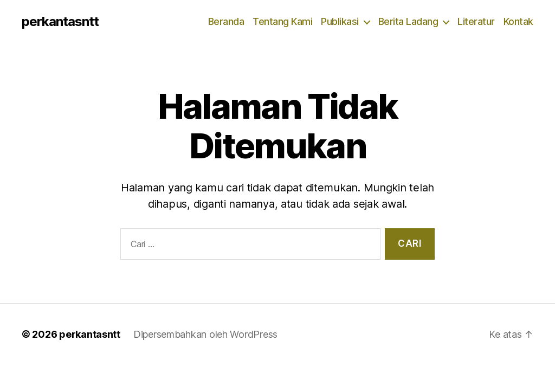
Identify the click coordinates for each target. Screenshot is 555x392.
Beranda (226, 21)
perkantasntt (60, 22)
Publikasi (340, 21)
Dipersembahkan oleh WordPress (205, 334)
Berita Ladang (408, 21)
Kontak (518, 21)
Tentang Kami (282, 21)
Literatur (476, 21)
